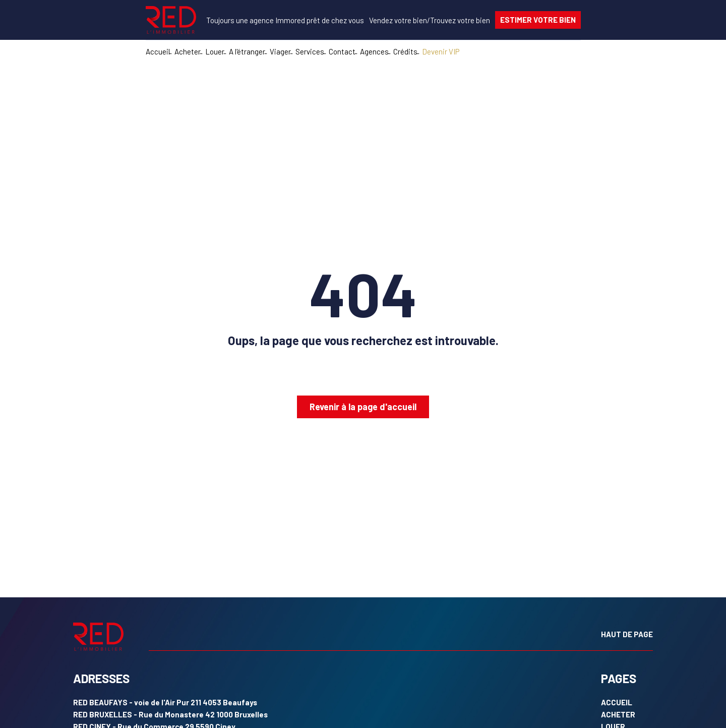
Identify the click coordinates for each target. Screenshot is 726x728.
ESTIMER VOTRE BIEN (538, 20)
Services (310, 51)
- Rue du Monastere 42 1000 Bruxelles (170, 714)
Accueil (158, 51)
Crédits (405, 51)
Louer (215, 51)
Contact (342, 51)
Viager (280, 51)
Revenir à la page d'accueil (363, 407)
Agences (374, 51)
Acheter (188, 51)
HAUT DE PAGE (627, 634)
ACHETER (618, 714)
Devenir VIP (441, 51)
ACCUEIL (617, 702)
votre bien (398, 20)
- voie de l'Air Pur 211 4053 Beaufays (165, 702)
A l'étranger (247, 51)
